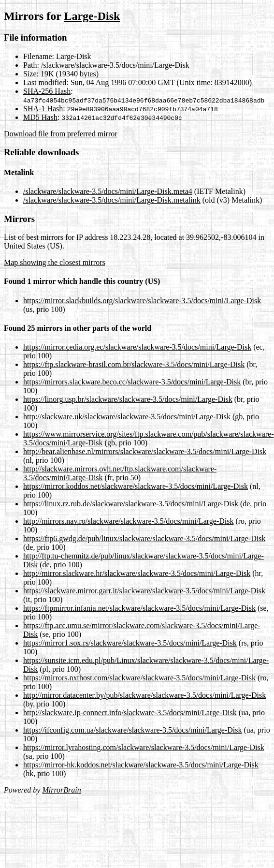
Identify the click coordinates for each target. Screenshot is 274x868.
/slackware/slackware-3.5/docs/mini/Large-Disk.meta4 (108, 191)
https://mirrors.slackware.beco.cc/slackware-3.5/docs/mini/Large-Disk (132, 382)
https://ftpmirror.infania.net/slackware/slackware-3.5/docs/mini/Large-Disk (139, 608)
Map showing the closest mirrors (55, 262)
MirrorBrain (61, 790)
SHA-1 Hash (43, 109)
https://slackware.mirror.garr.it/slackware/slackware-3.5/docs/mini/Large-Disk (144, 591)
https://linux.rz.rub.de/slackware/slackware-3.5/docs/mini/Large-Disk (131, 504)
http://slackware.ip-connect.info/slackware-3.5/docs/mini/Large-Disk (130, 713)
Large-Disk (92, 16)
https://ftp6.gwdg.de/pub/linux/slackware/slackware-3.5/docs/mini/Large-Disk (144, 538)
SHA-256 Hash (47, 91)
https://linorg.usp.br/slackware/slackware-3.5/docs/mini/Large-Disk (128, 399)
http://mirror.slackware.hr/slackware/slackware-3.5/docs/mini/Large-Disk (137, 573)
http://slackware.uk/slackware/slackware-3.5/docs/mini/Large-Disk (127, 417)
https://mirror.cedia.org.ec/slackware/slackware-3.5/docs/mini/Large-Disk (137, 347)
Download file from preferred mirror (61, 134)
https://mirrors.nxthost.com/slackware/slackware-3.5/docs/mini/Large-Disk (139, 678)
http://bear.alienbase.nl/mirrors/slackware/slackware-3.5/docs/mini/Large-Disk (145, 451)
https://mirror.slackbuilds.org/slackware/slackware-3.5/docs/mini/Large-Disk (142, 301)
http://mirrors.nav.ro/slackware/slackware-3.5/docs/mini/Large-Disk (128, 521)
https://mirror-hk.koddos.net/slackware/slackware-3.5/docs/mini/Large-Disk (141, 765)
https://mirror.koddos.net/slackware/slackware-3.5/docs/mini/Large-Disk (136, 486)
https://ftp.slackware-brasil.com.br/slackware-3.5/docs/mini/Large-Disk (134, 364)
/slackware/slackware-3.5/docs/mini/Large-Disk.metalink (112, 200)
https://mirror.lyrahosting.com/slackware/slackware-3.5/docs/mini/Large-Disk (144, 747)
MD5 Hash (40, 117)
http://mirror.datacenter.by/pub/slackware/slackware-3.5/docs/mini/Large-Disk (144, 695)
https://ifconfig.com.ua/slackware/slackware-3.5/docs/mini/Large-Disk (132, 730)
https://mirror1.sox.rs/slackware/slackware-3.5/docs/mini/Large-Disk (130, 643)
